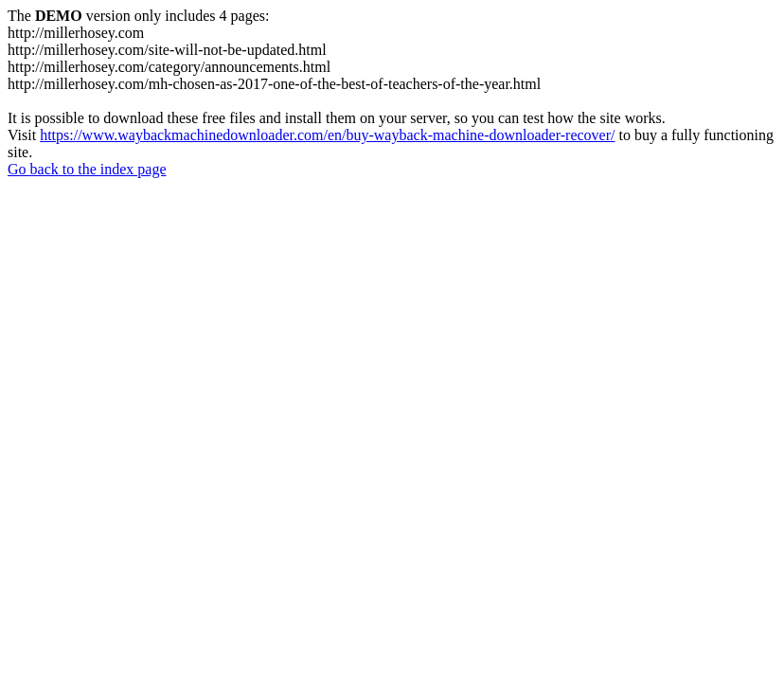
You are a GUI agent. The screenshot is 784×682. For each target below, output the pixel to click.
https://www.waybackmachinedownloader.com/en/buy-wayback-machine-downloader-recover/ (327, 135)
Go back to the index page (87, 169)
